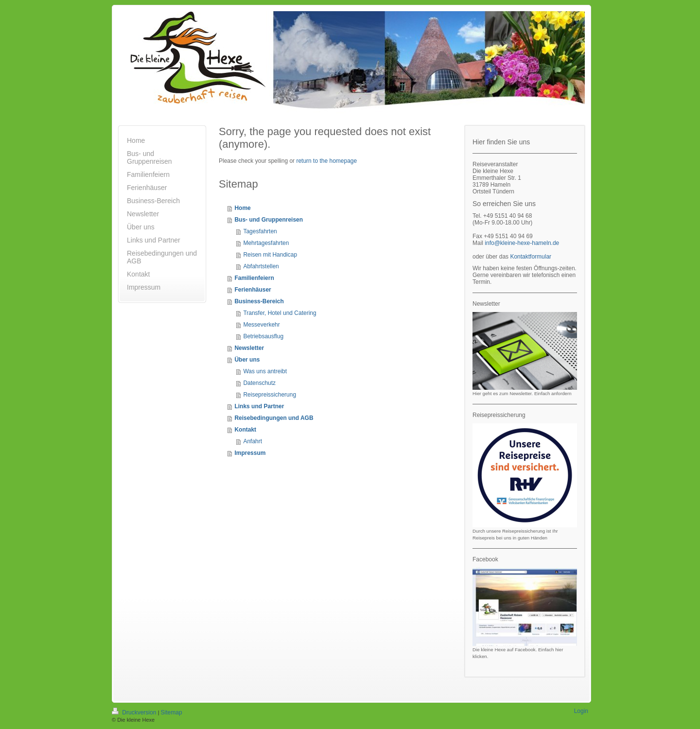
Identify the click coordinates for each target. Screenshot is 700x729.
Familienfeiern (254, 278)
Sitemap (172, 712)
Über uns (247, 360)
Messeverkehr (261, 325)
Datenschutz (259, 383)
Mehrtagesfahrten (266, 243)
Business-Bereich (259, 301)
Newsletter (249, 348)
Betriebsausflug (263, 336)
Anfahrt (253, 441)
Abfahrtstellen (261, 266)
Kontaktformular (531, 257)
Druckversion (135, 712)
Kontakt (245, 430)
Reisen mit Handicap (270, 255)
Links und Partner (259, 406)
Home (242, 208)
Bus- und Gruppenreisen (269, 220)
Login (581, 711)
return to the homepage (326, 161)
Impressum (250, 453)
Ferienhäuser (253, 290)
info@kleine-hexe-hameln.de (522, 243)
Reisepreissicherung (270, 395)
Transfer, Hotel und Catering (280, 313)
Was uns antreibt (265, 371)
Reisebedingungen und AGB (274, 418)
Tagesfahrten (260, 231)
